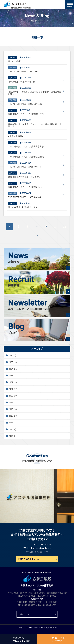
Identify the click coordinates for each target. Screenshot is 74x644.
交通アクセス (24, 614)
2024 (13, 369)
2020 (13, 396)
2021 (13, 389)
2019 (13, 403)
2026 (12, 355)
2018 (13, 409)
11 (64, 227)
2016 (12, 423)
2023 (13, 376)
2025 (13, 362)
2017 (13, 416)
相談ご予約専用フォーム (29, 559)
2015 (12, 429)
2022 (13, 382)
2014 (12, 436)
